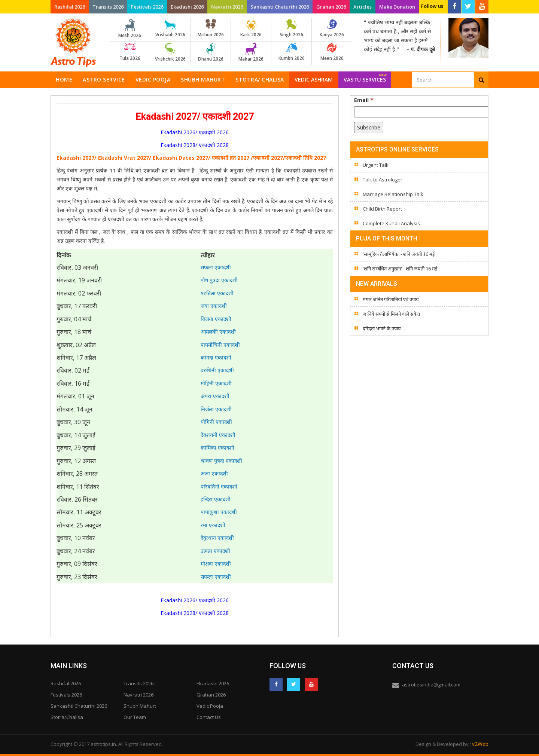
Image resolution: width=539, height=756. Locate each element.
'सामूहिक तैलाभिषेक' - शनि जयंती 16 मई (399, 254)
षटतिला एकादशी (217, 293)
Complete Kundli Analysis (391, 223)
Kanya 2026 (332, 28)
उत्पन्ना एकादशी (215, 551)
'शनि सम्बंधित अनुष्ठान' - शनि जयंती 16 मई (400, 269)
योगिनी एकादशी (216, 422)
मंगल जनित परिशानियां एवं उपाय (391, 299)
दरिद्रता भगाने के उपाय (382, 328)
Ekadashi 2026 (187, 7)
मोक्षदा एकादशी (216, 564)
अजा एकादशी (214, 473)
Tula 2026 (130, 52)
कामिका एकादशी (217, 448)
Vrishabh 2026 (170, 28)
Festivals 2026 (147, 7)
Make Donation (397, 7)
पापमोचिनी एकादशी (220, 345)
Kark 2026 (251, 28)
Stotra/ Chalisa (260, 79)
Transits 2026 (108, 7)
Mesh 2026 (130, 29)
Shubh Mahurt (203, 79)
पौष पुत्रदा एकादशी (219, 280)
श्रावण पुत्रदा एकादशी (221, 461)
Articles (363, 7)
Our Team (135, 717)
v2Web (480, 744)
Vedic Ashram (314, 79)
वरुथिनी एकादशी (217, 370)
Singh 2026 (291, 28)
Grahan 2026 (331, 7)
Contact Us (209, 717)
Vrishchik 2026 (170, 52)
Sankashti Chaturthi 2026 (280, 7)
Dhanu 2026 (211, 52)
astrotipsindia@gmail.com (431, 685)
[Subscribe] (369, 128)
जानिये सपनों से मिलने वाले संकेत (391, 314)
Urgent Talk (376, 165)
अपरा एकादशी (215, 396)
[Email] (421, 112)
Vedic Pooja (153, 79)
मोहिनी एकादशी (216, 383)
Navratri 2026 (227, 7)
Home (64, 79)
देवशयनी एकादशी (218, 435)
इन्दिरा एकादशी (216, 499)
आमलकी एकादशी (218, 332)
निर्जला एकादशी (216, 409)
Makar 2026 (251, 52)
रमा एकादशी (213, 525)
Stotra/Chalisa (67, 717)
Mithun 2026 (211, 28)
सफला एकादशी (216, 267)
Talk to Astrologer (383, 180)
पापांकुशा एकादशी (219, 512)
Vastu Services (365, 77)
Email (364, 100)
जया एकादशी (214, 306)
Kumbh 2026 (291, 52)
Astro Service (104, 79)
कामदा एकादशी (216, 357)
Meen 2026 (332, 52)
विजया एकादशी (216, 319)
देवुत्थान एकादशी (217, 538)
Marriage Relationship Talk (393, 194)
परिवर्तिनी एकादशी (219, 486)
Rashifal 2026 (70, 7)
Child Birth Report (382, 209)
